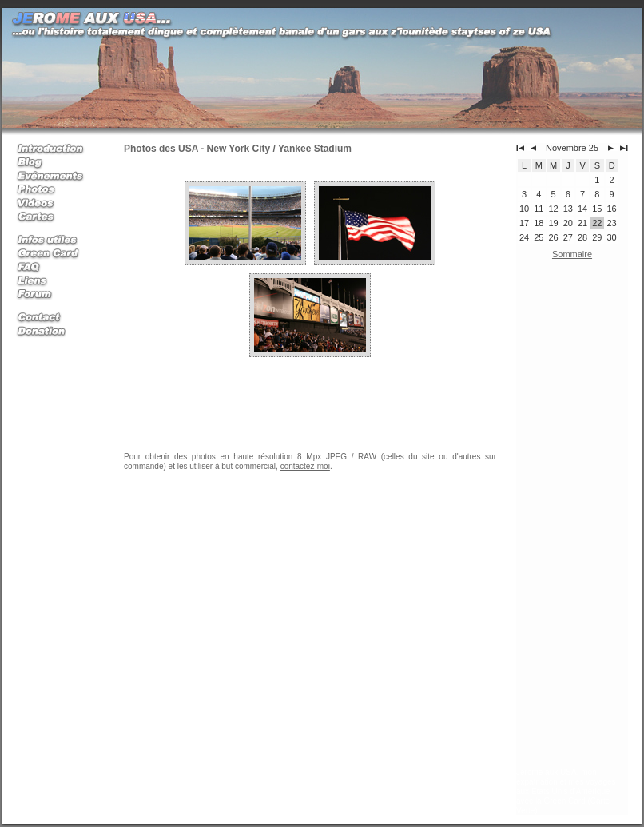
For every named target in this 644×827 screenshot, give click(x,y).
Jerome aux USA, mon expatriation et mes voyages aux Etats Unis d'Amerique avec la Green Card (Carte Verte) (566, 791)
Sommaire (572, 254)
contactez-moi (305, 466)
